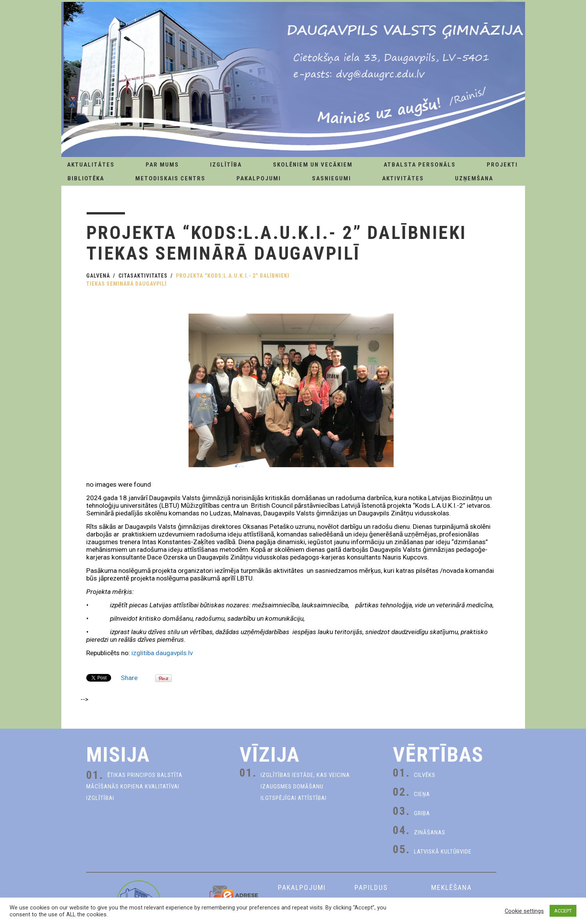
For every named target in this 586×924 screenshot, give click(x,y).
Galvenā (98, 276)
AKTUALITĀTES (91, 165)
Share (129, 678)
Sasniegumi (332, 178)
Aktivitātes (403, 178)
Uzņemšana (474, 178)
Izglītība (226, 165)
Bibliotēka (86, 178)
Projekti (502, 165)
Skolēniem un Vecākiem (313, 165)
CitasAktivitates (143, 276)
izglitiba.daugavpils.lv (162, 653)
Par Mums (162, 165)
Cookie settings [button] (524, 911)
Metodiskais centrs (170, 178)
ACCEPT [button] (563, 911)
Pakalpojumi (259, 178)
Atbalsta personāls (420, 165)
